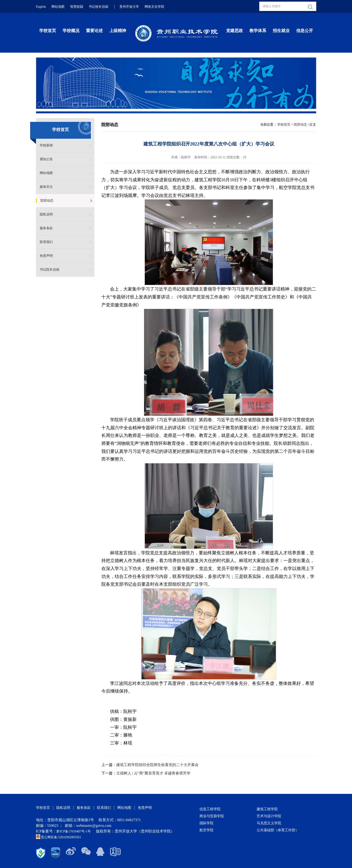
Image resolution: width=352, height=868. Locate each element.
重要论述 (94, 31)
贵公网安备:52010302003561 (59, 837)
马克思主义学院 (269, 823)
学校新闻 (46, 145)
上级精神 (118, 31)
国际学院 (206, 823)
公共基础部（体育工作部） (278, 830)
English (41, 7)
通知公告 (46, 159)
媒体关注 (46, 187)
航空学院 (206, 830)
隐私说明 (46, 214)
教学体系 (258, 31)
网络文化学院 (154, 7)
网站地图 (58, 7)
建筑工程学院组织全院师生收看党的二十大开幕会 (157, 765)
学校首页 (48, 31)
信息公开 (305, 31)
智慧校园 (77, 7)
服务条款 (46, 228)
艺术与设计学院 (269, 816)
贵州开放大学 (129, 7)
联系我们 (46, 242)
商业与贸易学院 (212, 816)
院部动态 (47, 201)
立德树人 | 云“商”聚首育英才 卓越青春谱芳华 (153, 773)
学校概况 (71, 31)
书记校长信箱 (99, 7)
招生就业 (281, 31)
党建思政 (235, 31)
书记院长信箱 (50, 270)
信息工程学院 (210, 809)
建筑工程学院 (267, 809)
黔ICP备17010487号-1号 (74, 831)
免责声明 (46, 256)
